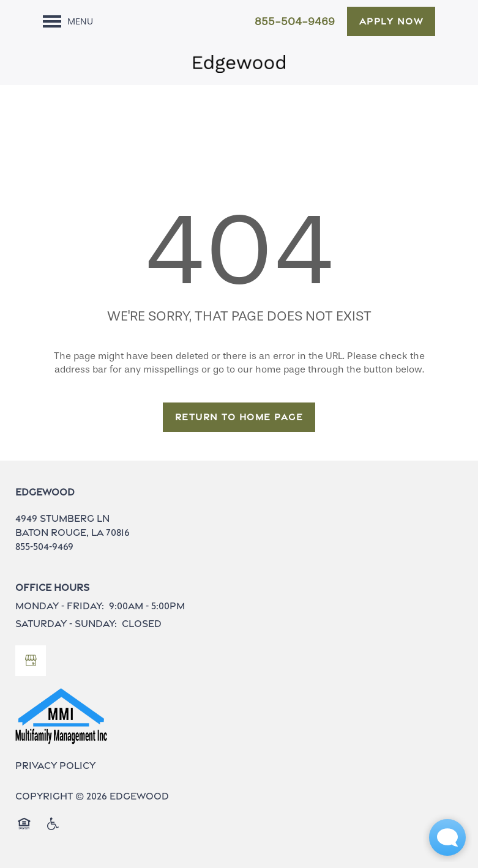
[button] (391, 21)
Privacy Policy (55, 766)
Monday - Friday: (60, 606)
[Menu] (68, 21)
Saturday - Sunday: (66, 624)
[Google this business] (31, 661)
